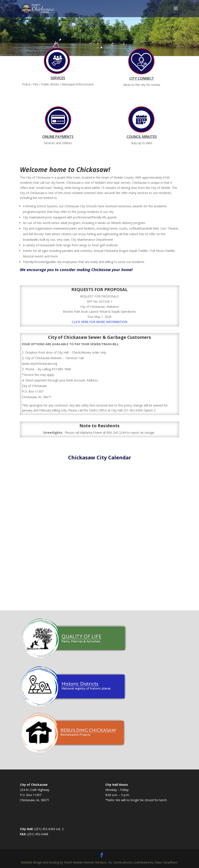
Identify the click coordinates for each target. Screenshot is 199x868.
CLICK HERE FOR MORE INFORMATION (99, 322)
